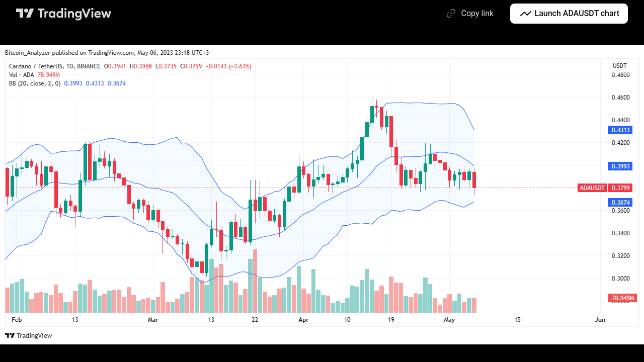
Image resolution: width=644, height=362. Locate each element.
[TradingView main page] (64, 14)
